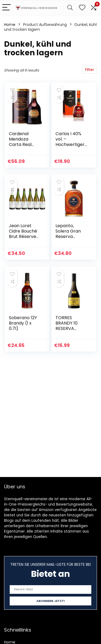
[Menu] (6, 8)
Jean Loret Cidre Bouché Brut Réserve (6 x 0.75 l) (23, 234)
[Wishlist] (82, 8)
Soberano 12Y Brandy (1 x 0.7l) (23, 323)
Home (10, 25)
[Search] (70, 8)
